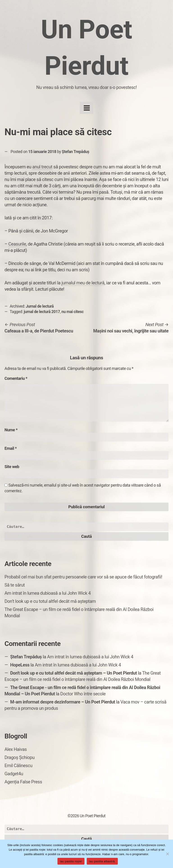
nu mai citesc (73, 312)
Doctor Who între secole (83, 694)
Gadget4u (14, 774)
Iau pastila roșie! (71, 861)
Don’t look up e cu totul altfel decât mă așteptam (50, 601)
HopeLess (20, 665)
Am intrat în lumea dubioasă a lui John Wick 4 (48, 593)
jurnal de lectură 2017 (42, 312)
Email (11, 448)
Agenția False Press (23, 782)
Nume (11, 430)
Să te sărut (15, 585)
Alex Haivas (16, 749)
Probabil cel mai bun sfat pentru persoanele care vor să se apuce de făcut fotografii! (83, 577)
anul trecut (42, 167)
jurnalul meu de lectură (83, 283)
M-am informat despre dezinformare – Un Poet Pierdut (63, 702)
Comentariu (16, 378)
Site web (12, 467)
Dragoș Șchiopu (19, 757)
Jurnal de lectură (40, 306)
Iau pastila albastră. (102, 861)
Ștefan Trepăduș (75, 152)
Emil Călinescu (18, 766)
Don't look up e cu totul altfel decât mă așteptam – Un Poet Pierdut (74, 673)
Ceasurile (17, 244)
